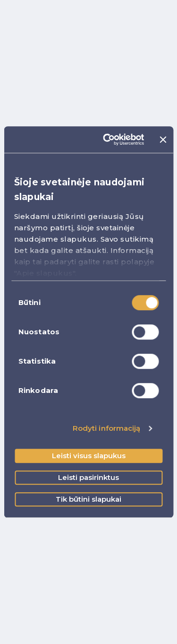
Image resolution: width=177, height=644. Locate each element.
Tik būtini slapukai (88, 499)
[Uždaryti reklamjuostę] (163, 139)
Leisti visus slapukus (89, 456)
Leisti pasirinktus (88, 477)
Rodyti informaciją (107, 428)
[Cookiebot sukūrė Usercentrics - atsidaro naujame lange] (107, 139)
